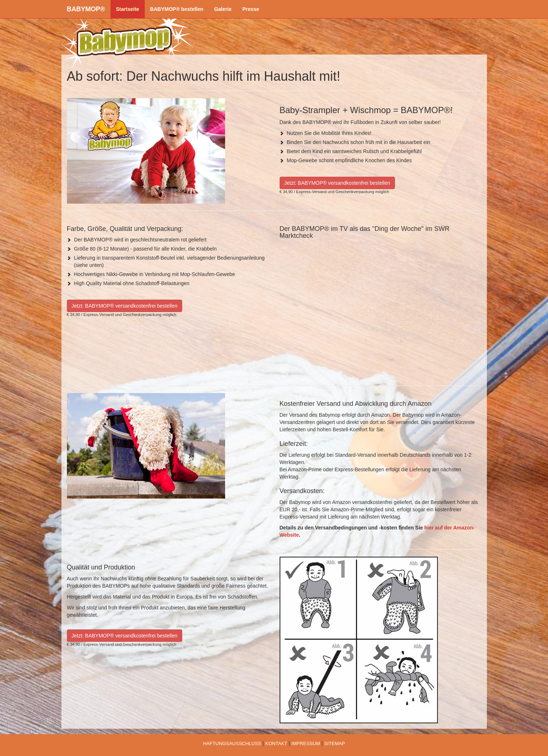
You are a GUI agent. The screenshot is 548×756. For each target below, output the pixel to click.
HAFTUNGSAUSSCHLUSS (232, 743)
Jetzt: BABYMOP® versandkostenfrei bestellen (337, 183)
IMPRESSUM (306, 743)
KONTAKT (276, 743)
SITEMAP (335, 743)
